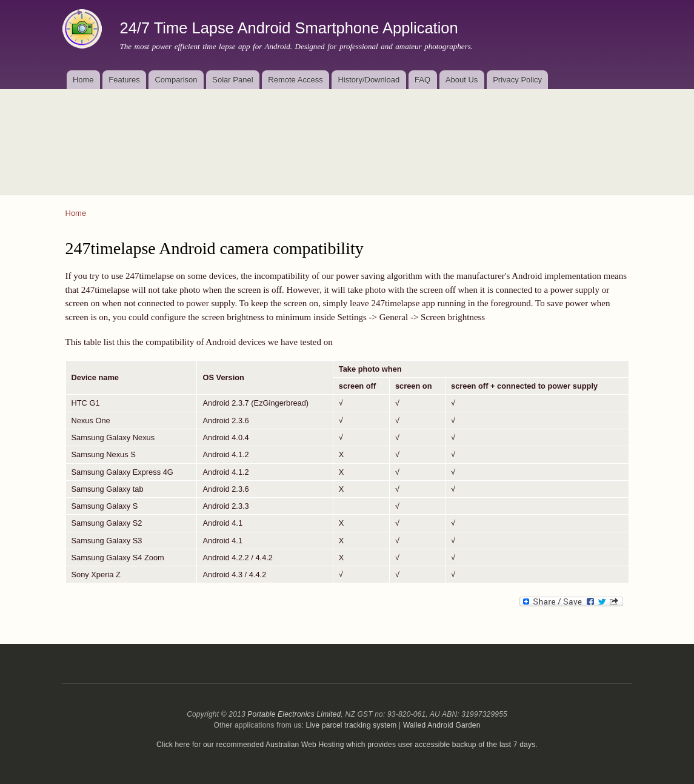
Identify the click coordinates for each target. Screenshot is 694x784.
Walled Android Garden (442, 725)
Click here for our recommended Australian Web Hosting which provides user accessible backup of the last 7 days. (347, 745)
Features (124, 80)
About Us (462, 80)
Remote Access (295, 80)
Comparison (176, 80)
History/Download (369, 80)
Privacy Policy (517, 80)
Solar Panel (232, 80)
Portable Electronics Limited (294, 714)
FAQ (422, 80)
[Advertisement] (347, 135)
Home (83, 80)
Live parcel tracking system (352, 725)
